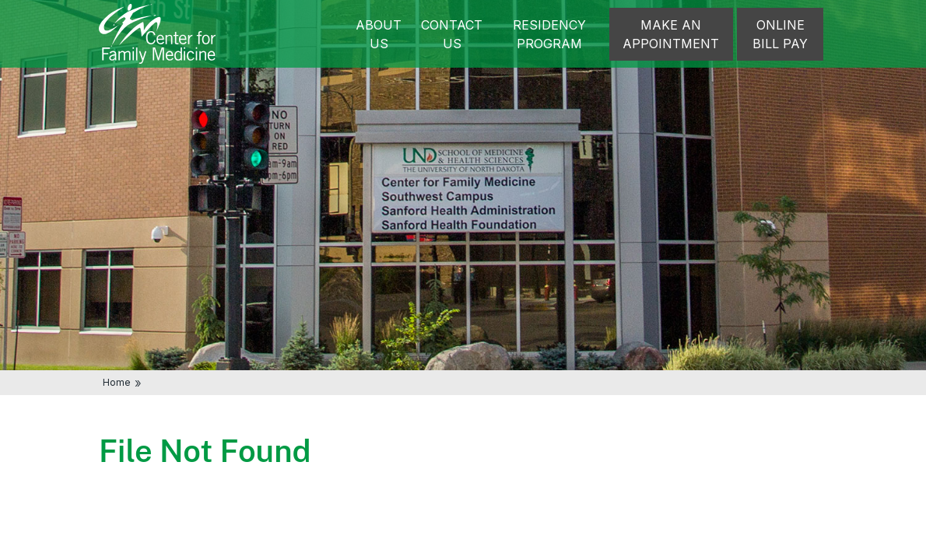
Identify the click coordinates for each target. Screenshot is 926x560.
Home (117, 382)
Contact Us (452, 34)
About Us (379, 34)
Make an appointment (671, 34)
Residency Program (549, 34)
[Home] (157, 33)
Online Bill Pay (780, 34)
